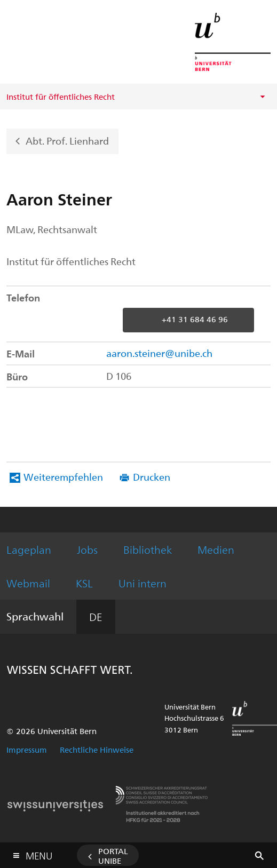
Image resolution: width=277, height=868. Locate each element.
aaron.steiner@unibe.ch (159, 353)
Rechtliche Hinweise (97, 750)
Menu (39, 853)
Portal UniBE (113, 856)
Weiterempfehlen (63, 477)
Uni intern (143, 583)
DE (96, 616)
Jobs (87, 549)
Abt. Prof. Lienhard (67, 140)
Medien (216, 549)
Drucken (152, 477)
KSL (84, 583)
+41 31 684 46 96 (195, 319)
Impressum (27, 750)
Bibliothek (148, 549)
